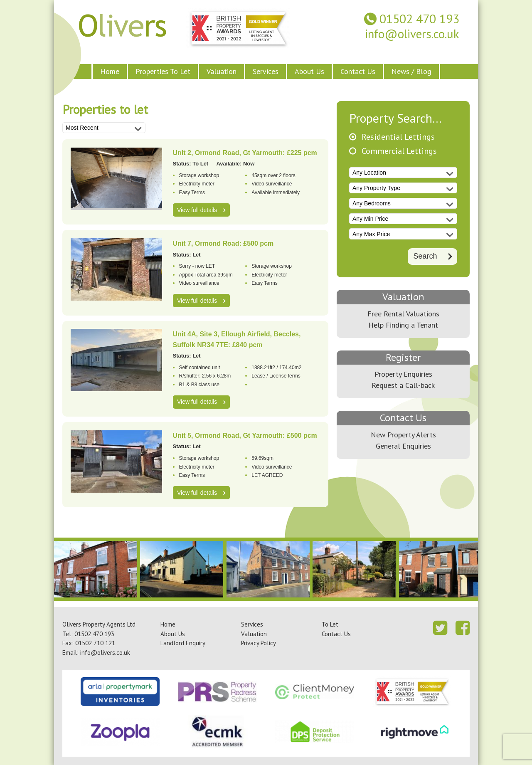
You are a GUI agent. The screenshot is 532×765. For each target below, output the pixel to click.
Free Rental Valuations (403, 314)
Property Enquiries (403, 374)
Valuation (222, 71)
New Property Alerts (403, 435)
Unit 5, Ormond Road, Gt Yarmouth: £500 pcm (245, 436)
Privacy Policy (259, 643)
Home (110, 71)
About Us (309, 71)
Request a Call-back (403, 385)
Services (266, 71)
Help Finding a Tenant (403, 325)
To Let (330, 624)
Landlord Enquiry (183, 643)
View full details (197, 210)
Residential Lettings (398, 137)
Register (403, 357)
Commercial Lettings (399, 151)
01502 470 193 (419, 19)
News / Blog (411, 71)
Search (425, 256)
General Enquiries (403, 446)
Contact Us (358, 71)
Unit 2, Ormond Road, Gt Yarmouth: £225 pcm (245, 153)
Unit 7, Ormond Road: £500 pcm (223, 243)
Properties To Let (163, 71)
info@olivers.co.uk (412, 34)
